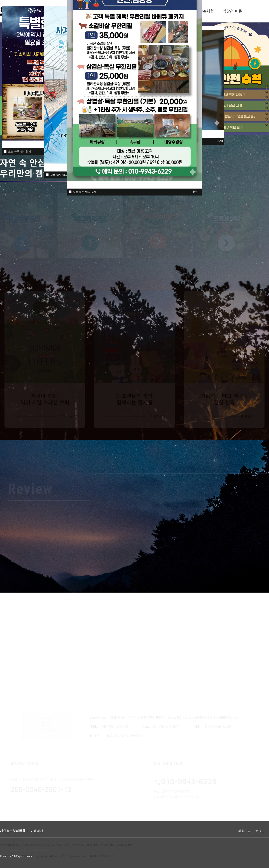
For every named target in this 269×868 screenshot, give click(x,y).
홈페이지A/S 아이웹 (102, 856)
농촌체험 (207, 11)
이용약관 (37, 831)
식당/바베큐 (232, 11)
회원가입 (244, 831)
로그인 (260, 831)
